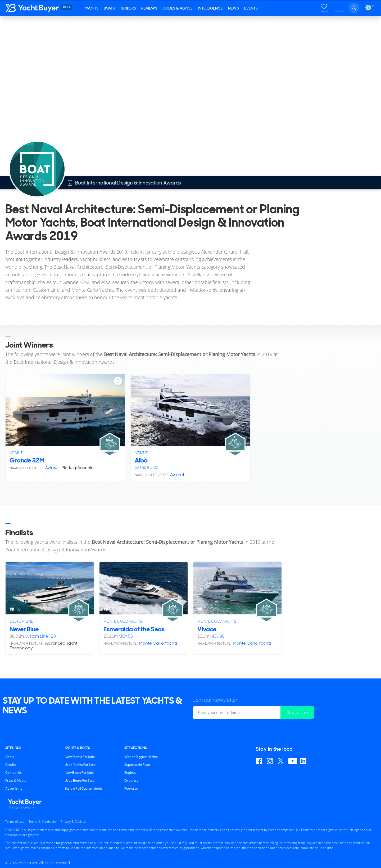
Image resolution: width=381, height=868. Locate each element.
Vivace (207, 629)
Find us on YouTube (293, 761)
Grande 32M (27, 460)
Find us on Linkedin (304, 761)
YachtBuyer (44, 8)
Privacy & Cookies (73, 822)
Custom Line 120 (40, 636)
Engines (130, 773)
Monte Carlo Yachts (123, 621)
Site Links (13, 748)
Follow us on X (281, 761)
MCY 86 (217, 636)
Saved (324, 11)
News (233, 8)
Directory (131, 781)
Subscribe (298, 712)
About (10, 757)
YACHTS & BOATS (77, 748)
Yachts (92, 8)
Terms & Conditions (43, 822)
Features (131, 789)
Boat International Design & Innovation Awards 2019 (152, 23)
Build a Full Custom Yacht (83, 789)
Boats (109, 8)
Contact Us (13, 773)
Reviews (149, 8)
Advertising (14, 789)
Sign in (340, 11)
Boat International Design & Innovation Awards (59, 23)
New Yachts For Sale (80, 757)
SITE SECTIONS (136, 748)
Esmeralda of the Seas (134, 629)
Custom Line (21, 621)
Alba (141, 460)
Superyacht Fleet (137, 765)
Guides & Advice (178, 8)
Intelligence (210, 8)
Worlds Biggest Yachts (141, 757)
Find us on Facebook (260, 761)
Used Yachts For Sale (80, 765)
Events (251, 8)
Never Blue (24, 629)
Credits (11, 765)
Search (354, 8)
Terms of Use (15, 822)
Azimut (16, 453)
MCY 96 (126, 636)
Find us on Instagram (271, 761)
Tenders (128, 8)
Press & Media (16, 781)
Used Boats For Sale (80, 781)
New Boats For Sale (79, 773)
